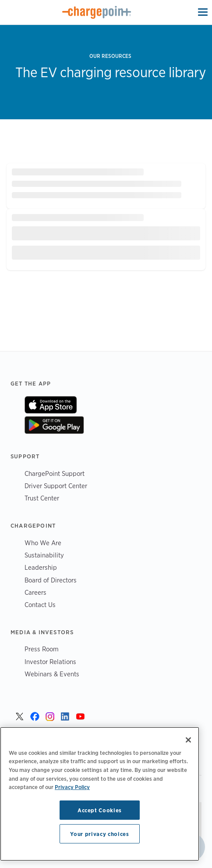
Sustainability (44, 555)
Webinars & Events (52, 674)
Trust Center (42, 498)
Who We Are (43, 543)
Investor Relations (50, 662)
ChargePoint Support (55, 473)
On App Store (51, 405)
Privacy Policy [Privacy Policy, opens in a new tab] (72, 787)
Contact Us (40, 605)
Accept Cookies (100, 810)
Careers (35, 592)
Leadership (41, 567)
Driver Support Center (56, 486)
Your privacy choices (99, 834)
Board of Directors (51, 580)
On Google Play (54, 425)
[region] (100, 794)
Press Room (42, 649)
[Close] (188, 740)
